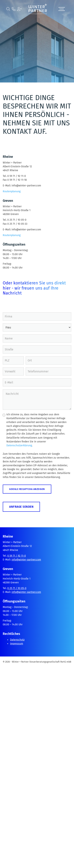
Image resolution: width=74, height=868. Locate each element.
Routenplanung (12, 191)
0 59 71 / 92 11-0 (17, 556)
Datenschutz (17, 640)
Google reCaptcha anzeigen (27, 489)
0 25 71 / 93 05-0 (17, 588)
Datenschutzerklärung (19, 445)
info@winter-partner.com (26, 560)
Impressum (17, 644)
